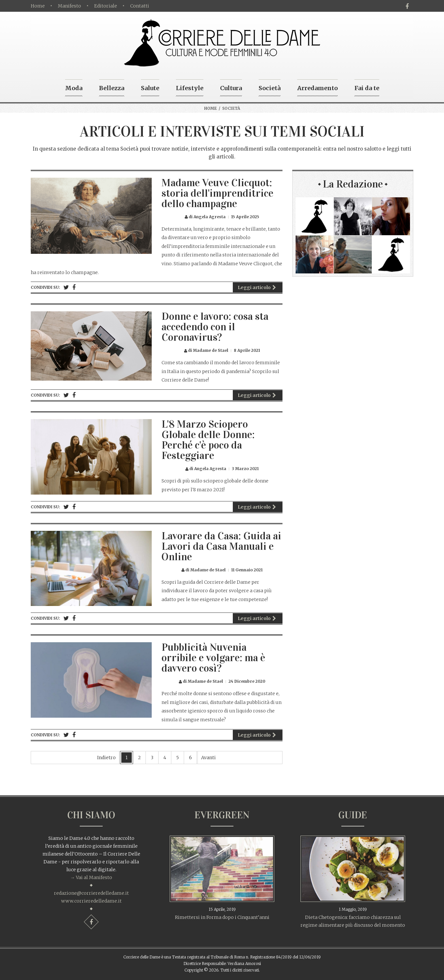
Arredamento (317, 88)
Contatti (140, 6)
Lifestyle (190, 88)
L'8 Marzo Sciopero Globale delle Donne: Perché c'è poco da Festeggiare (208, 440)
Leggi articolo (257, 287)
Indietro (106, 758)
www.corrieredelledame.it (91, 901)
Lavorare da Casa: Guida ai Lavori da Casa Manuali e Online (221, 546)
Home (38, 6)
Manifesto (69, 6)
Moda (74, 88)
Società (270, 88)
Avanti (208, 758)
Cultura (231, 88)
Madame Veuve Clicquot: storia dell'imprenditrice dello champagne (217, 193)
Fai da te (367, 88)
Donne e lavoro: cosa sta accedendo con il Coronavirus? (215, 327)
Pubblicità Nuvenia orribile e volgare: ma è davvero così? (213, 658)
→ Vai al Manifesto (91, 877)
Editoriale (106, 6)
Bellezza (112, 88)
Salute (150, 88)
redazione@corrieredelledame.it (91, 893)
